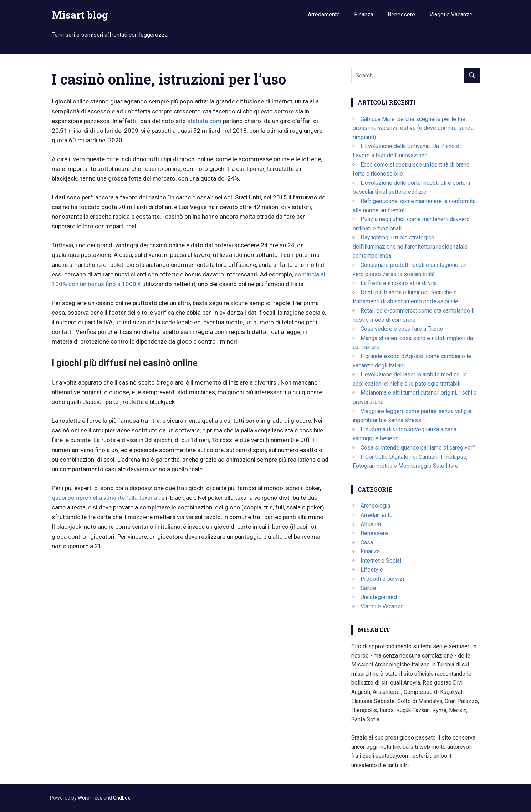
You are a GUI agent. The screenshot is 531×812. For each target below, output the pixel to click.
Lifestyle (372, 570)
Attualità (371, 524)
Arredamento (324, 14)
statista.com (204, 121)
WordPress (90, 798)
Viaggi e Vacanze (451, 14)
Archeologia (375, 506)
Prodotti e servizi (382, 579)
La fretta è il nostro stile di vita (399, 283)
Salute (368, 588)
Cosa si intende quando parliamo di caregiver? (418, 448)
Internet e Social (381, 561)
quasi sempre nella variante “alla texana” (105, 498)
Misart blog (80, 15)
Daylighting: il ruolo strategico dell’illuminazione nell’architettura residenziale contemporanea (410, 247)
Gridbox (122, 798)
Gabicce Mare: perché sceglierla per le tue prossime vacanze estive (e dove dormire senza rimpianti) (413, 128)
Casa (367, 542)
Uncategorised (379, 597)
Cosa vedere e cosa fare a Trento (402, 329)
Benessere (401, 14)
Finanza (364, 14)
